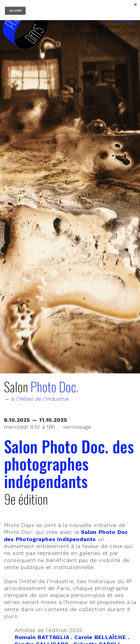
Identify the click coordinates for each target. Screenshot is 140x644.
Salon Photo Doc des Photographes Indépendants (66, 536)
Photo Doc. (54, 386)
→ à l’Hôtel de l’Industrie (37, 399)
